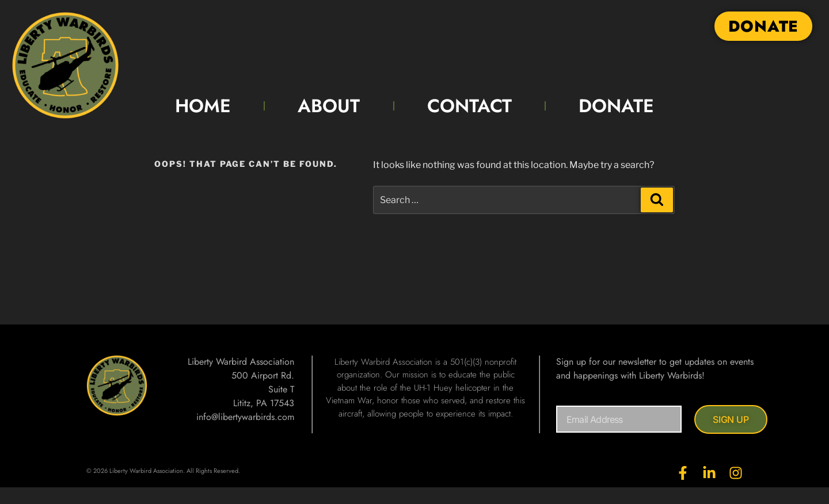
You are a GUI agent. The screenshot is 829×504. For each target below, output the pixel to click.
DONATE (616, 106)
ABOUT (329, 106)
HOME (203, 106)
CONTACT (469, 106)
